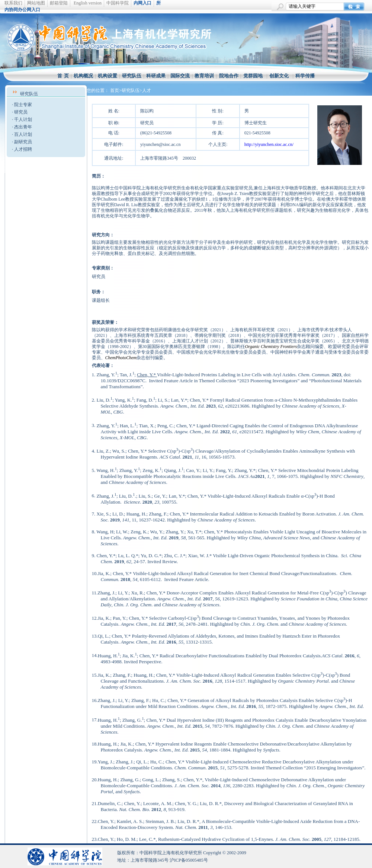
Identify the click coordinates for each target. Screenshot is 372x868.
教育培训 (204, 76)
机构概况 (83, 76)
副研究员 (23, 142)
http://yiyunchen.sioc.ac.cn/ (269, 144)
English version (88, 3)
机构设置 (108, 76)
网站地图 (36, 3)
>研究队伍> (131, 90)
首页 (115, 90)
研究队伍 (132, 76)
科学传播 (305, 76)
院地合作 (229, 76)
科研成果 (156, 76)
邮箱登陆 (59, 3)
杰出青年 (23, 127)
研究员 (21, 112)
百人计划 (23, 134)
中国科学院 (118, 3)
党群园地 (253, 76)
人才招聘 (23, 149)
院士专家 (23, 105)
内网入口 (142, 3)
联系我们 (13, 3)
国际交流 (180, 76)
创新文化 (279, 76)
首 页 (63, 76)
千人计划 (23, 119)
